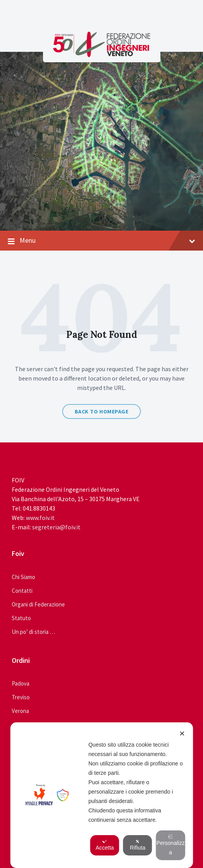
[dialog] (101, 795)
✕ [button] (182, 734)
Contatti (22, 591)
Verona (20, 711)
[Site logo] (102, 55)
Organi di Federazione (38, 604)
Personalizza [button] (171, 845)
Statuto (21, 618)
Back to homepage (102, 411)
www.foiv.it (40, 518)
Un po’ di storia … (33, 632)
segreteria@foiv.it (56, 527)
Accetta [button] (105, 845)
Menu (101, 241)
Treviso (21, 697)
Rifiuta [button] (138, 845)
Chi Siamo (23, 577)
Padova (21, 683)
